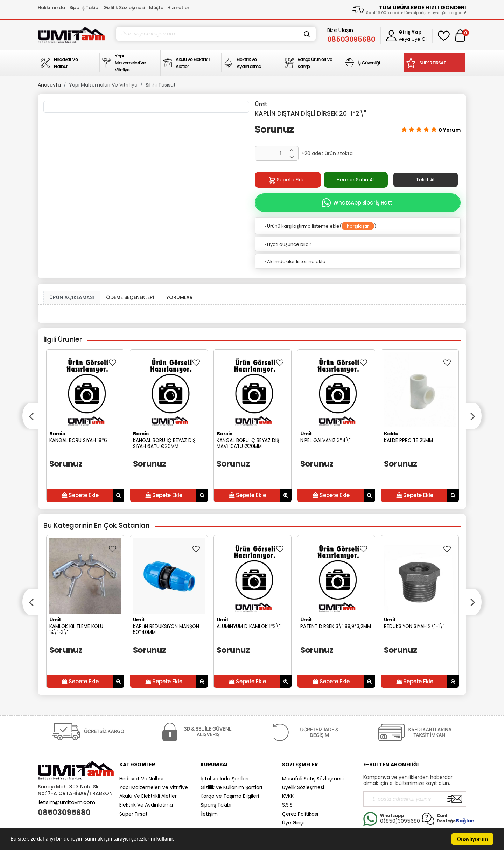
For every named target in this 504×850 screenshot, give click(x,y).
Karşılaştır (358, 226)
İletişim (209, 814)
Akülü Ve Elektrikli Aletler (148, 796)
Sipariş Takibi (84, 8)
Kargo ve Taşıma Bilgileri (230, 796)
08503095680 (64, 813)
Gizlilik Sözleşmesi (124, 8)
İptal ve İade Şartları (225, 779)
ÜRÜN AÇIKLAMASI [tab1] (72, 297)
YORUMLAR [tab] (180, 297)
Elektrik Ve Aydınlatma (146, 805)
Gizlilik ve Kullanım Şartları (231, 787)
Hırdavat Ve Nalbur (142, 779)
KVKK (288, 796)
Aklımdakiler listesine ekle (295, 261)
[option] (85, 426)
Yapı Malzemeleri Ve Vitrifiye (103, 85)
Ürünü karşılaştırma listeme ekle (302, 226)
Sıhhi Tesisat (161, 85)
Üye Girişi (293, 823)
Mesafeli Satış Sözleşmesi (313, 779)
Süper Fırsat (134, 814)
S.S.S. (288, 805)
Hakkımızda (51, 8)
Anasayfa (49, 85)
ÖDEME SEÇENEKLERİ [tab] (130, 297)
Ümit (261, 104)
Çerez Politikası (300, 814)
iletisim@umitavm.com (66, 802)
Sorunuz (274, 129)
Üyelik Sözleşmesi (303, 787)
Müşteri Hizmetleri (170, 8)
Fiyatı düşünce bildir (288, 244)
